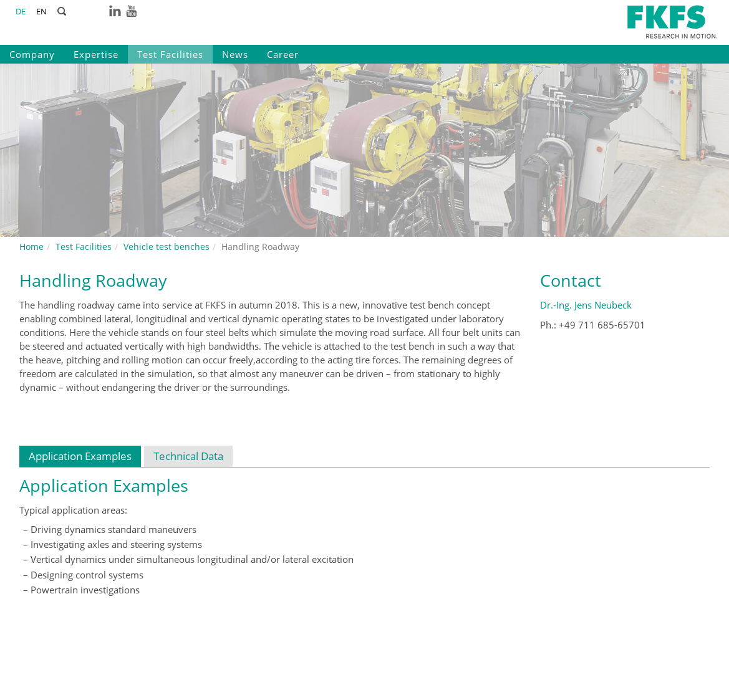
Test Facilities (170, 54)
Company (32, 54)
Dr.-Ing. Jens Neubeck (586, 305)
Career (283, 54)
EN (41, 11)
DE (21, 11)
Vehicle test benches (167, 247)
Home (31, 247)
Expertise (96, 54)
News (235, 54)
